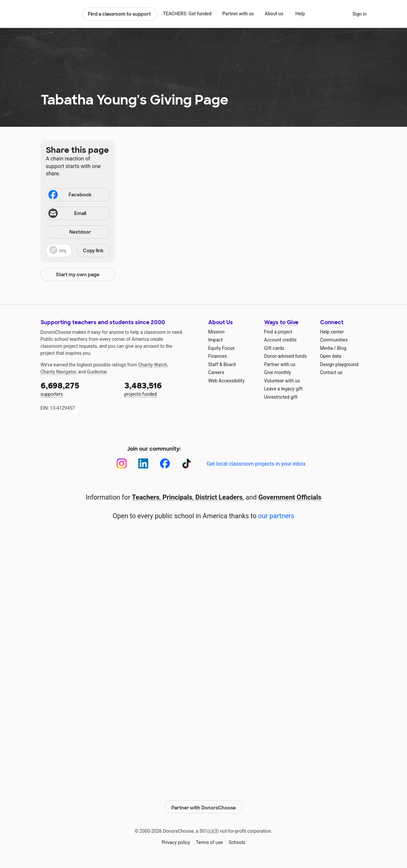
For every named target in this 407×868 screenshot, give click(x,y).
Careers (216, 372)
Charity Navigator (58, 372)
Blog (342, 348)
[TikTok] (187, 463)
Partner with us (238, 14)
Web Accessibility (226, 381)
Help (300, 14)
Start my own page (78, 275)
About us (274, 14)
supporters (78, 389)
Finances (218, 356)
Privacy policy (176, 841)
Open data (331, 356)
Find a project (278, 332)
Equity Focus (221, 348)
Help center (332, 332)
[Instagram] (122, 463)
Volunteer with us (282, 381)
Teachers (146, 497)
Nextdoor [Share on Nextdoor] (70, 232)
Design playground (339, 364)
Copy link (93, 251)
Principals (177, 497)
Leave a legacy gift (284, 389)
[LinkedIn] (143, 463)
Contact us (331, 372)
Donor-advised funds (286, 356)
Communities (334, 340)
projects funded (162, 389)
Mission (216, 332)
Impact (215, 340)
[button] (78, 251)
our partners (276, 516)
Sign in (360, 14)
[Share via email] (78, 213)
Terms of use (209, 841)
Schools (237, 841)
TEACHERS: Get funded (187, 14)
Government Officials (290, 497)
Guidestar (97, 372)
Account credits (281, 340)
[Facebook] (165, 463)
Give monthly (278, 372)
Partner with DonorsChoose (204, 806)
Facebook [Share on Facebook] (70, 195)
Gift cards (274, 348)
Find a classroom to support (119, 14)
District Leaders (219, 497)
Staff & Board (222, 364)
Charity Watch (153, 365)
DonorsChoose (58, 14)
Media (327, 348)
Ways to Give (281, 322)
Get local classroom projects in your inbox (256, 464)
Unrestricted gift (281, 397)
